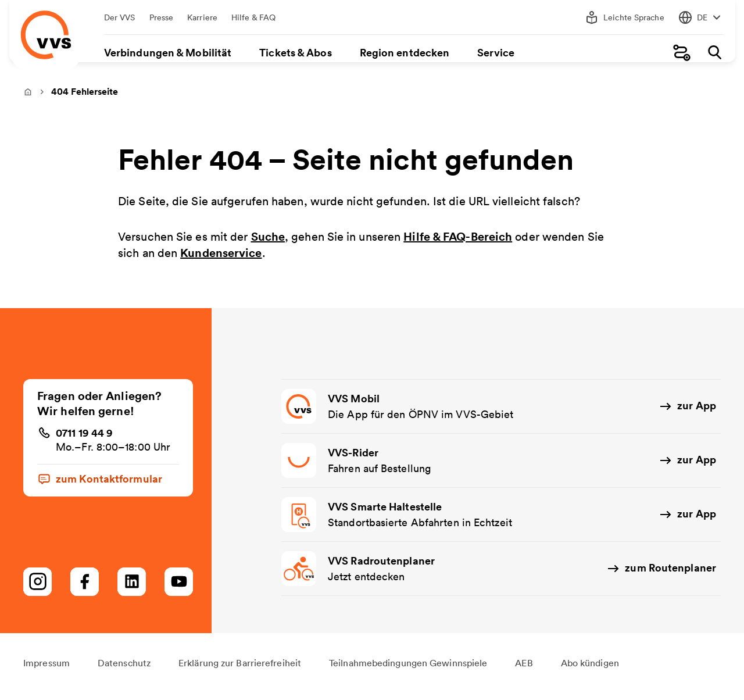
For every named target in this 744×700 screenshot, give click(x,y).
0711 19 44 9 (84, 440)
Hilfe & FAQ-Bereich (458, 244)
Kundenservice (221, 261)
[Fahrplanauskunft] (679, 53)
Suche (268, 244)
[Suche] (711, 53)
